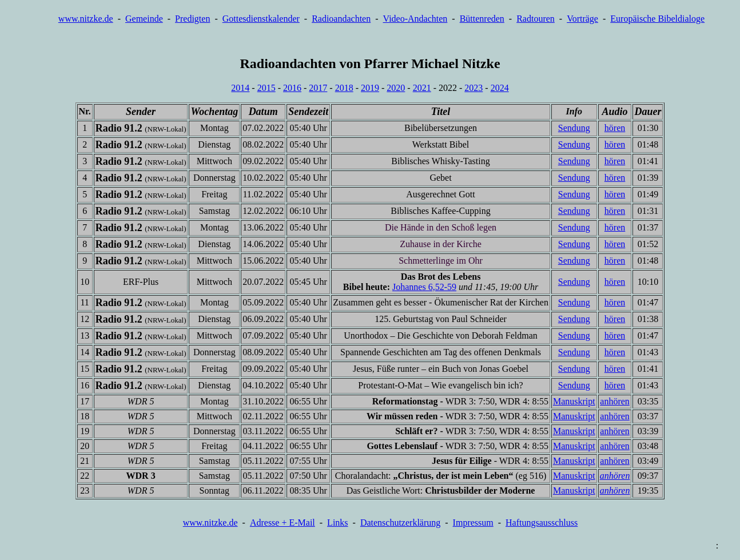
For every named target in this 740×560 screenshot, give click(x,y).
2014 (240, 88)
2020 (396, 88)
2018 (344, 88)
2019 (370, 88)
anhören (615, 401)
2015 (266, 88)
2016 (292, 88)
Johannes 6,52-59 (424, 287)
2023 (474, 88)
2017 (318, 88)
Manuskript (574, 401)
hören (615, 128)
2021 (422, 88)
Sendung (574, 128)
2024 (500, 88)
